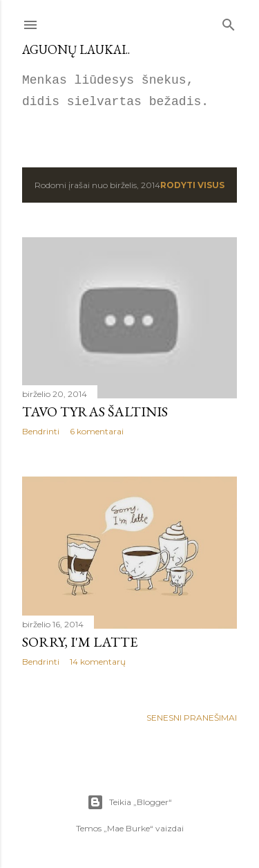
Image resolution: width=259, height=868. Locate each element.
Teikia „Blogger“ (129, 802)
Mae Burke (128, 828)
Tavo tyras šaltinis (95, 412)
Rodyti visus (192, 185)
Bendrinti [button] (41, 431)
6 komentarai (97, 431)
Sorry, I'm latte (80, 642)
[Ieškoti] (229, 22)
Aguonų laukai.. (76, 49)
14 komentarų (98, 662)
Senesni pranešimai (192, 718)
